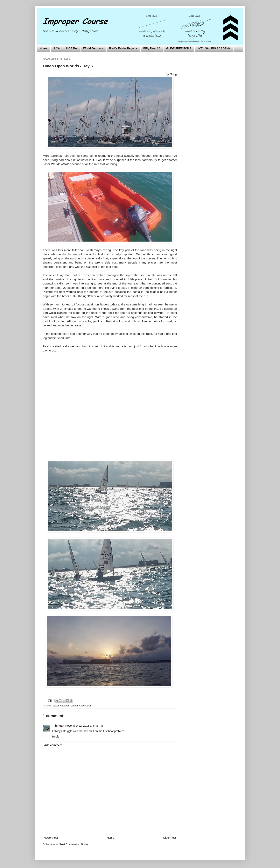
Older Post (170, 838)
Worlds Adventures (81, 706)
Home (43, 48)
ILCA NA (72, 48)
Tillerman (58, 726)
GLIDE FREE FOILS (179, 48)
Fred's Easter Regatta (123, 48)
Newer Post (51, 838)
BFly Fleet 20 (152, 48)
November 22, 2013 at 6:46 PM (84, 726)
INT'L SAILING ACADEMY (214, 48)
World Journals (93, 48)
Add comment (53, 745)
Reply (56, 737)
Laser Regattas (61, 706)
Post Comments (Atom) (74, 844)
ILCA (57, 48)
